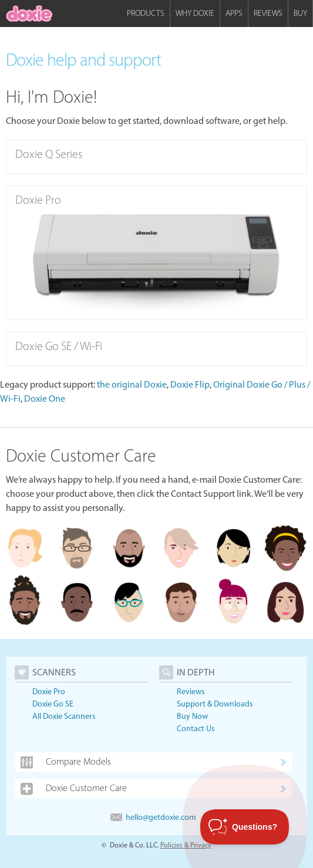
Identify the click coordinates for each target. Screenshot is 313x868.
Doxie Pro (49, 692)
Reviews (268, 13)
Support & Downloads (215, 704)
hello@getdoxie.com (153, 817)
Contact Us (196, 729)
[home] (29, 14)
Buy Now (192, 716)
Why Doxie (195, 13)
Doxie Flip (190, 384)
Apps (234, 13)
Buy (300, 13)
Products (146, 13)
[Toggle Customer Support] (245, 827)
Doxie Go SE (53, 704)
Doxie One (45, 398)
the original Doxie (132, 384)
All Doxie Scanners (64, 716)
